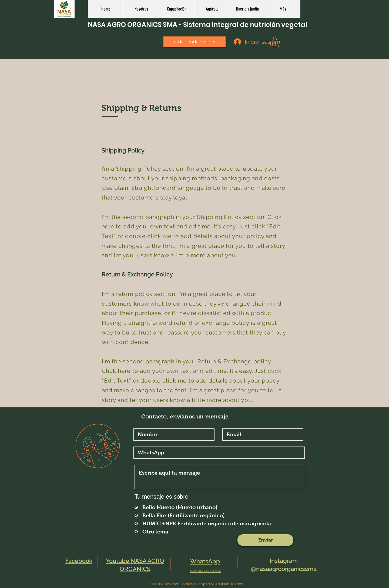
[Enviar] (265, 540)
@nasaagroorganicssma (284, 569)
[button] (212, 9)
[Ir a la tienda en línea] (194, 42)
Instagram (284, 561)
